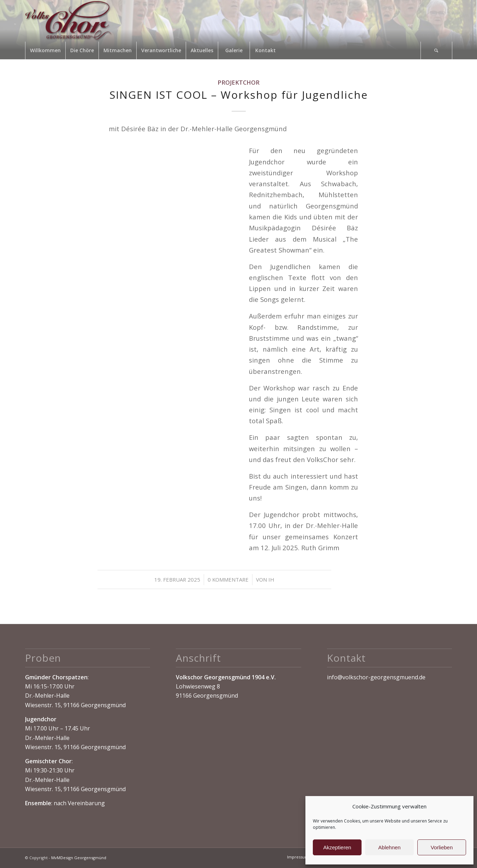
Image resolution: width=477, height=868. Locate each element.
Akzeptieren (337, 847)
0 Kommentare (228, 579)
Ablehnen (389, 847)
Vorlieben (442, 847)
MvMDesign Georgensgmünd (79, 858)
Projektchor (238, 82)
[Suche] (436, 50)
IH (271, 579)
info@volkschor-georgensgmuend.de (376, 677)
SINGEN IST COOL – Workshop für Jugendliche (239, 95)
